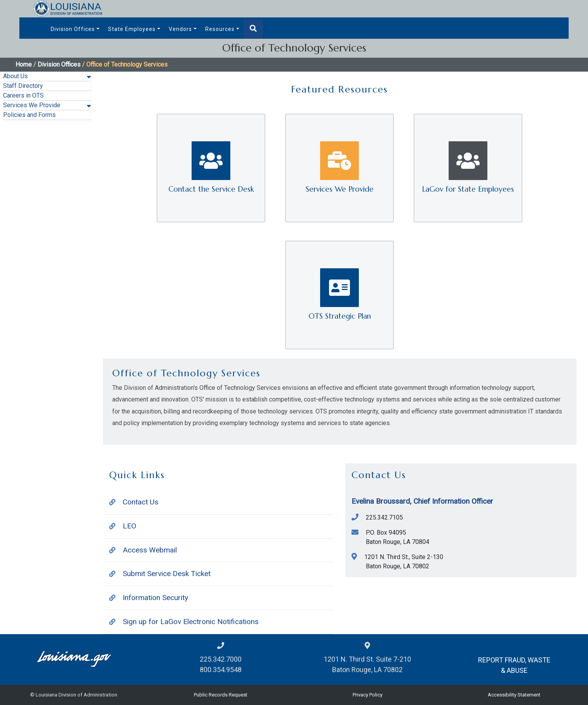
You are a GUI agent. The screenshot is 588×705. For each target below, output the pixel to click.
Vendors (180, 29)
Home (24, 64)
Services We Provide (32, 105)
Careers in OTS (23, 95)
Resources (220, 29)
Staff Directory (23, 86)
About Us (15, 76)
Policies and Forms (29, 115)
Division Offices (73, 29)
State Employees (132, 29)
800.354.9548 (221, 670)
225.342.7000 (221, 659)
